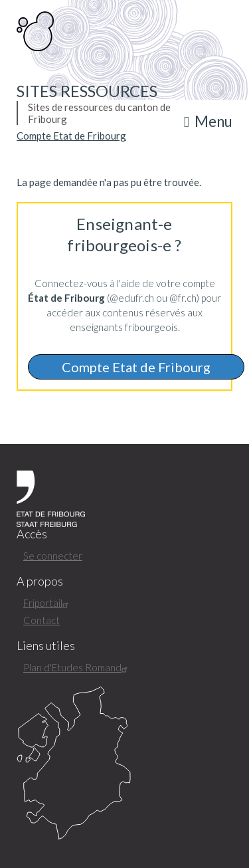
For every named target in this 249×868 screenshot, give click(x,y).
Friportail (47, 603)
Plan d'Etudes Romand (77, 667)
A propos (40, 581)
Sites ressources (87, 91)
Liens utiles (46, 646)
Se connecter (53, 556)
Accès (32, 534)
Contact (41, 620)
